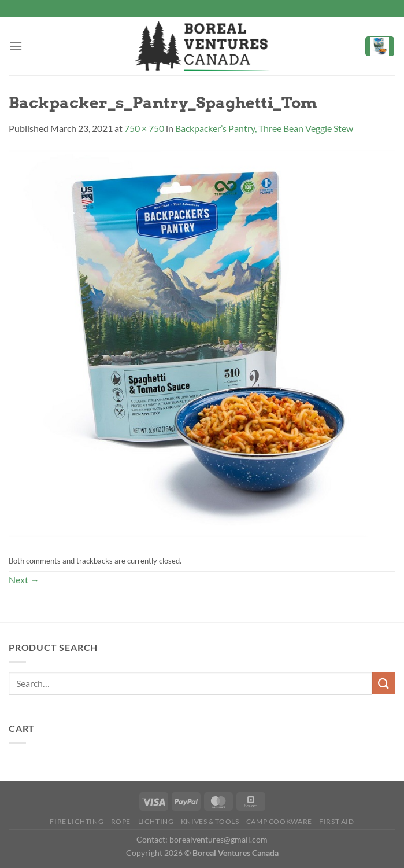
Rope (121, 821)
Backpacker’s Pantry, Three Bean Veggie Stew (264, 128)
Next (24, 580)
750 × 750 (144, 128)
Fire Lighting (77, 821)
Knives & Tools (210, 821)
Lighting (156, 821)
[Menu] (16, 46)
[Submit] (384, 683)
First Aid (337, 821)
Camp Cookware (279, 821)
